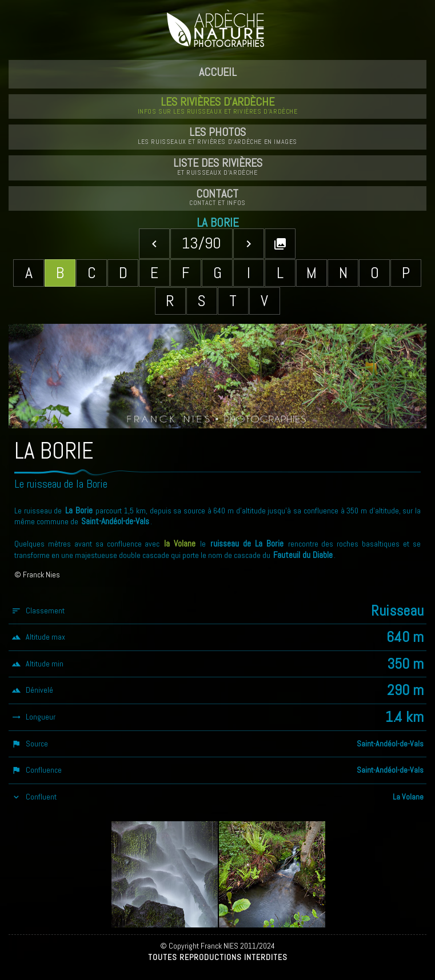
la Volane (180, 544)
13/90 (201, 243)
